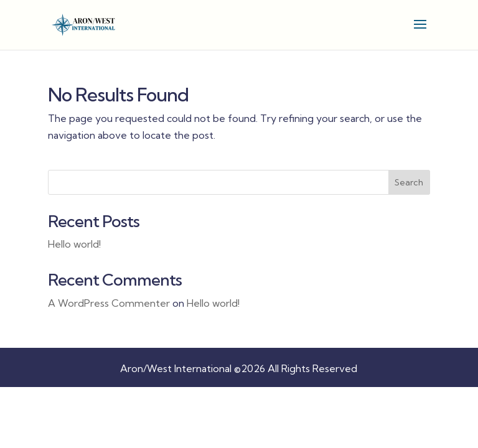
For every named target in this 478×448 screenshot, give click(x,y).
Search (409, 182)
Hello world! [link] (74, 244)
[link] (84, 24)
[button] (420, 32)
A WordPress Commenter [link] (109, 303)
